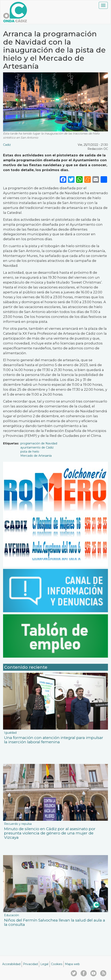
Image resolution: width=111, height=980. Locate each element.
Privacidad (30, 964)
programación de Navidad (39, 443)
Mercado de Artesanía (36, 456)
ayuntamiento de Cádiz (37, 447)
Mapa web (72, 964)
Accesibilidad (11, 964)
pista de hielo (30, 452)
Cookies (57, 964)
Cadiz (7, 145)
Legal (44, 964)
